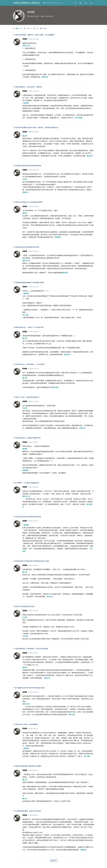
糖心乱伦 (50, 596)
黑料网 (25, 213)
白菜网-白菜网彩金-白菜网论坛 (27, 3)
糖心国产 (90, 156)
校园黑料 (25, 470)
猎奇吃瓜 (82, 428)
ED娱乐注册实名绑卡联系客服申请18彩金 (28, 517)
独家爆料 (58, 237)
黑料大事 (72, 714)
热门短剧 (25, 315)
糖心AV (25, 798)
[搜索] (75, 3)
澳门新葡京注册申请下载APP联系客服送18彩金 (30, 688)
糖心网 (25, 136)
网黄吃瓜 (25, 192)
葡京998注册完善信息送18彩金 (25, 606)
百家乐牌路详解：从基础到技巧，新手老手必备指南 (31, 649)
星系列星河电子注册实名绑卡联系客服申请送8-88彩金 (32, 561)
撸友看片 (65, 273)
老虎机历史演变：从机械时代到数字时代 (28, 438)
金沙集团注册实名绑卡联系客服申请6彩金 (28, 166)
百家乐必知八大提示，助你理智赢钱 (26, 724)
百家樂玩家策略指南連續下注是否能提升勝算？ (30, 283)
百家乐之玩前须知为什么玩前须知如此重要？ (29, 202)
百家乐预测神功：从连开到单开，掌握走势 (28, 87)
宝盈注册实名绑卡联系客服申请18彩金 (27, 247)
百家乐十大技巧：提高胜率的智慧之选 (27, 397)
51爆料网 (26, 103)
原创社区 (47, 678)
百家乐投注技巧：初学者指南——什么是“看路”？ (30, 364)
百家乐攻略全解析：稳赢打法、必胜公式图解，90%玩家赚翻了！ (35, 35)
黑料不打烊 (26, 46)
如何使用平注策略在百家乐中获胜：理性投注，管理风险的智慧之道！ (37, 127)
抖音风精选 (78, 118)
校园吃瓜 (84, 850)
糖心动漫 (55, 387)
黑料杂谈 (45, 77)
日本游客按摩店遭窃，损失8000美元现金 (28, 811)
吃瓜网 (25, 179)
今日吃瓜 (25, 636)
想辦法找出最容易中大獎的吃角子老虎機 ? (28, 766)
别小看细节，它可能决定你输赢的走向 (27, 483)
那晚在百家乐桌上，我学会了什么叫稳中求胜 (29, 327)
